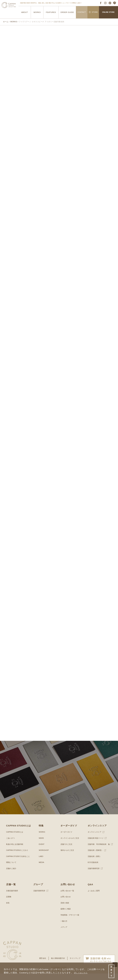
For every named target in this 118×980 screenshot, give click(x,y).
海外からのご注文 (68, 857)
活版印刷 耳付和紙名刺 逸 (100, 851)
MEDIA (42, 869)
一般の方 (64, 928)
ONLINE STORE (108, 12)
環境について (12, 869)
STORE (93, 12)
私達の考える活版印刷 (15, 851)
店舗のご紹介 (12, 875)
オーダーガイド (67, 839)
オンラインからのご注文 (71, 845)
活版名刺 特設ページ (96, 845)
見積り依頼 (65, 909)
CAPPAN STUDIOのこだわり (18, 857)
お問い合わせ (66, 903)
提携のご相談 (66, 915)
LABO (41, 863)
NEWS (41, 845)
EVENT (42, 851)
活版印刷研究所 (94, 875)
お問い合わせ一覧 (68, 897)
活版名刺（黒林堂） (96, 857)
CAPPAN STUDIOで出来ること (19, 863)
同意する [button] (111, 971)
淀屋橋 (9, 903)
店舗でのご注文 (67, 851)
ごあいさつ (11, 845)
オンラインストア (95, 839)
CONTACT (82, 12)
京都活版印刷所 (13, 897)
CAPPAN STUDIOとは (15, 839)
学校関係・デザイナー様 (71, 921)
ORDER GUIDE (67, 12)
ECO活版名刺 (93, 869)
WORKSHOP (44, 857)
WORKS (37, 12)
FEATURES (51, 12)
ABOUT (25, 12)
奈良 (8, 909)
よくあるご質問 (94, 897)
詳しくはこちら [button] (82, 972)
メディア (64, 934)
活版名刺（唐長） (95, 863)
